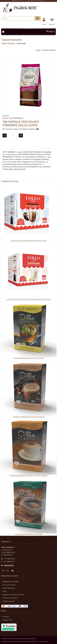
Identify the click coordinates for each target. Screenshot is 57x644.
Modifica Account (8, 601)
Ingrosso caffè (7, 620)
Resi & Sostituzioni (8, 588)
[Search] (18, 18)
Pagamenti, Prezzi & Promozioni (13, 595)
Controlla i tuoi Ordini (9, 598)
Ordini (4, 591)
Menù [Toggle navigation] (50, 32)
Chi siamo (5, 617)
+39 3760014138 (9, 559)
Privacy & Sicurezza (8, 585)
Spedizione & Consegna (10, 582)
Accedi (44, 22)
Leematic (45, 641)
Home (38, 50)
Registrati (52, 22)
